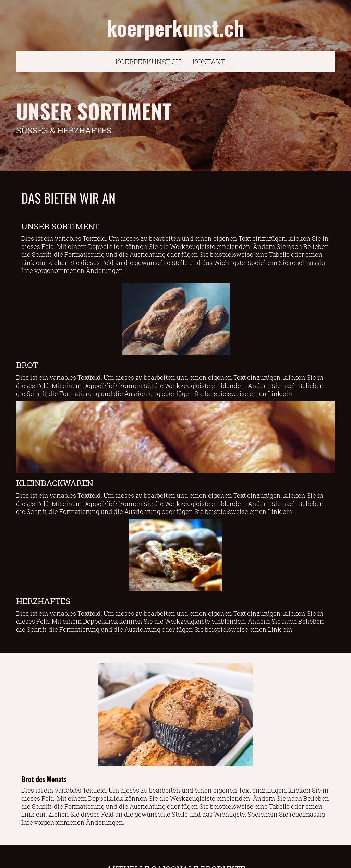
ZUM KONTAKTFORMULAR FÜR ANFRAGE (175, 857)
